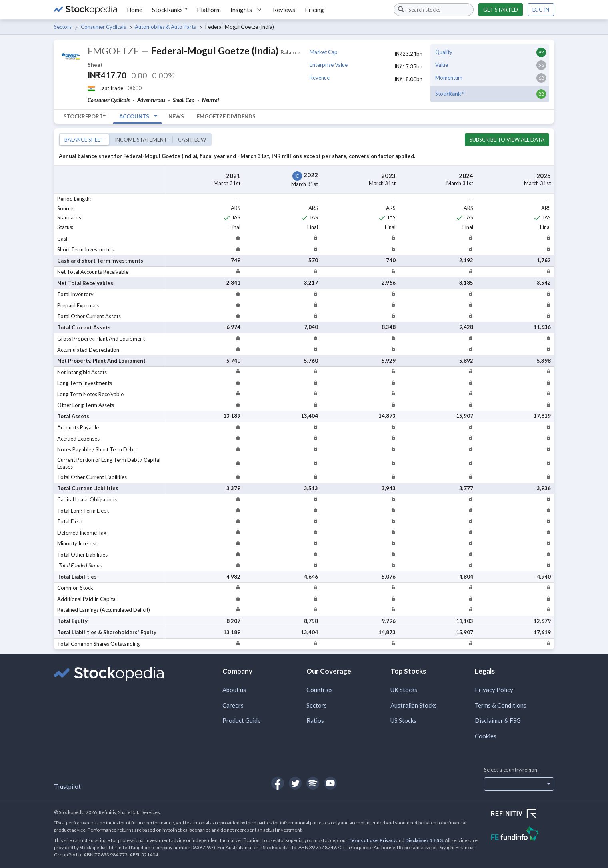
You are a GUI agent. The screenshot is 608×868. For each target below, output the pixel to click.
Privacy (388, 840)
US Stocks (403, 720)
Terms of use (363, 840)
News (176, 116)
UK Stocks (404, 690)
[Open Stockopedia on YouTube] (330, 783)
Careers (233, 705)
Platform (209, 10)
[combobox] (434, 10)
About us (234, 690)
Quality (444, 52)
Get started (501, 10)
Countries (320, 690)
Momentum (449, 78)
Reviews (284, 10)
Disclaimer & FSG (498, 720)
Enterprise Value (329, 65)
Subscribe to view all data (507, 140)
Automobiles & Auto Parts (165, 27)
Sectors (63, 27)
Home (135, 10)
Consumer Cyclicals (103, 27)
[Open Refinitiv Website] (523, 814)
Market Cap (324, 52)
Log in (541, 10)
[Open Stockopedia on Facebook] (278, 783)
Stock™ (450, 94)
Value (442, 65)
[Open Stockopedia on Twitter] (295, 783)
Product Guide (242, 720)
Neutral (210, 100)
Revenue (320, 78)
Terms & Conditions (501, 705)
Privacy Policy (494, 690)
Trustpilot (67, 786)
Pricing (314, 10)
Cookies (486, 736)
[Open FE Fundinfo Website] (523, 835)
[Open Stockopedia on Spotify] (313, 783)
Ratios (315, 720)
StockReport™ (85, 116)
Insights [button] (247, 10)
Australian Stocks (414, 705)
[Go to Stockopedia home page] (86, 10)
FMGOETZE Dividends (226, 116)
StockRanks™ (170, 10)
